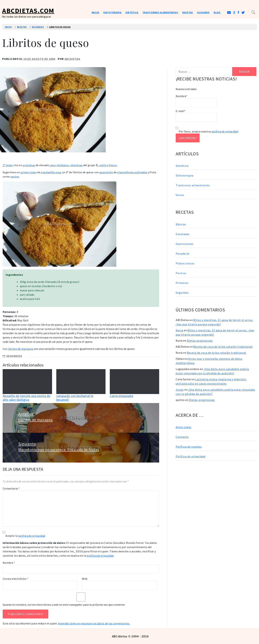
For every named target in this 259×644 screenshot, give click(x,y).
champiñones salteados (132, 172)
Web (85, 579)
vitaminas (76, 165)
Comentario (11, 488)
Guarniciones (185, 244)
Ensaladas (183, 234)
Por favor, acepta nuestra (207, 131)
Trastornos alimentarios (160, 12)
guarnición (106, 172)
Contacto (182, 437)
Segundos (14, 356)
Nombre (9, 563)
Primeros (182, 283)
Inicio (95, 12)
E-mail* (196, 116)
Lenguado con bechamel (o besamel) (75, 398)
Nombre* (196, 101)
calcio (103, 165)
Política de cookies (189, 447)
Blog (217, 12)
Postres (181, 273)
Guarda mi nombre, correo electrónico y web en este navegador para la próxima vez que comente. (64, 605)
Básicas (181, 224)
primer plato (29, 172)
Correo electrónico (16, 579)
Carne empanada (121, 396)
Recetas (188, 12)
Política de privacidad (191, 456)
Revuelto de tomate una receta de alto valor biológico (26, 398)
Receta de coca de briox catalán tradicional (223, 347)
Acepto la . (26, 536)
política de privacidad (32, 536)
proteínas (29, 165)
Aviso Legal (184, 427)
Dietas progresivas (200, 341)
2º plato (8, 165)
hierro (113, 165)
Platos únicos (185, 263)
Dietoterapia (112, 12)
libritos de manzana (20, 349)
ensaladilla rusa (51, 172)
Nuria (179, 330)
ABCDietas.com (28, 11)
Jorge (180, 390)
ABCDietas (72, 59)
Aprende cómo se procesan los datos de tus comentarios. (94, 623)
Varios (180, 195)
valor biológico (59, 165)
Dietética (132, 12)
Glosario (203, 12)
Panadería (183, 254)
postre (15, 176)
